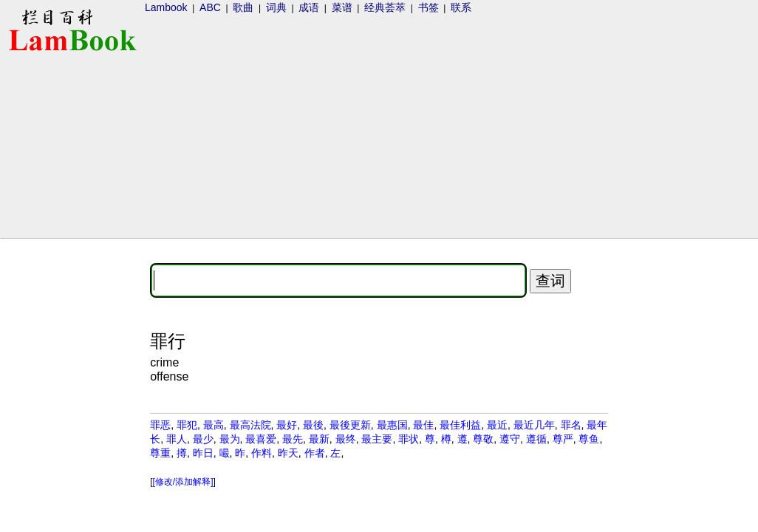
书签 (428, 7)
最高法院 (250, 425)
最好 (287, 425)
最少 (203, 439)
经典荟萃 (385, 7)
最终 (346, 439)
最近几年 (534, 425)
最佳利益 (460, 425)
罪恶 (160, 425)
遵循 (536, 439)
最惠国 (392, 425)
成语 (309, 7)
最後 (313, 425)
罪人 (177, 439)
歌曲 (243, 7)
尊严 (563, 439)
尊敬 (483, 439)
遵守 (510, 439)
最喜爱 (261, 439)
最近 (497, 425)
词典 (276, 7)
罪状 (409, 439)
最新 (319, 439)
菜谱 (342, 7)
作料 (262, 453)
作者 (315, 453)
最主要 (377, 439)
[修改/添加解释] (183, 482)
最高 (214, 425)
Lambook (166, 7)
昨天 (288, 453)
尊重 (160, 453)
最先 (293, 439)
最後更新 (350, 425)
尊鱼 (589, 439)
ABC (210, 7)
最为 (230, 439)
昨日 (203, 453)
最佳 (423, 425)
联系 (461, 7)
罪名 (571, 425)
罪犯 (187, 425)
